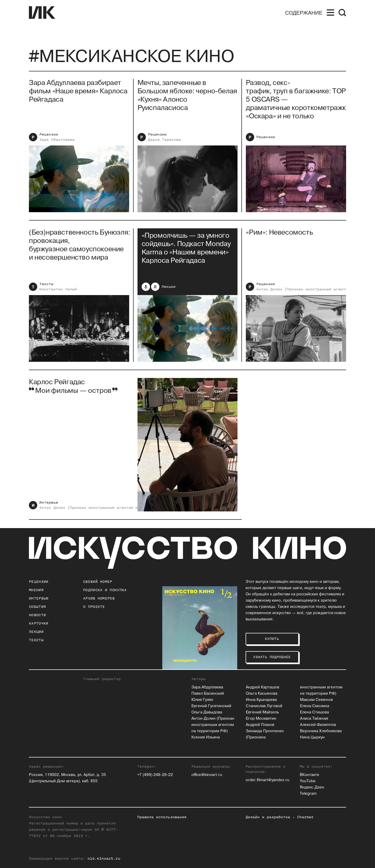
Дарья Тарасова (164, 140)
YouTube (308, 781)
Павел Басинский (208, 693)
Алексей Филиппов (318, 725)
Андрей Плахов (260, 725)
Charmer (305, 817)
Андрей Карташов (262, 687)
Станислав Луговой (264, 706)
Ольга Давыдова (207, 712)
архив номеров (99, 598)
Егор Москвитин (261, 719)
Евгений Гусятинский (211, 706)
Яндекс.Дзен (312, 787)
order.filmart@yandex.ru (267, 780)
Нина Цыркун (312, 737)
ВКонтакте (310, 775)
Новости (37, 615)
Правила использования (162, 817)
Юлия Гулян (202, 700)
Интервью (49, 504)
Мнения (36, 590)
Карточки (39, 623)
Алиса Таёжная (314, 719)
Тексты (46, 286)
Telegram (308, 794)
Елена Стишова (314, 712)
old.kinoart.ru (104, 858)
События (37, 607)
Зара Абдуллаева (57, 140)
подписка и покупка (105, 590)
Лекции (168, 288)
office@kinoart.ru (207, 775)
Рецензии (49, 134)
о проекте (94, 607)
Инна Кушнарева (261, 700)
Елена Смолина (315, 706)
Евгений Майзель (262, 712)
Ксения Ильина (206, 737)
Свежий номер (98, 582)
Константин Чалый (58, 291)
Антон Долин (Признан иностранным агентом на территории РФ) (107, 509)
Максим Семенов (316, 700)
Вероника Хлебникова (321, 731)
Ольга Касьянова (262, 693)
